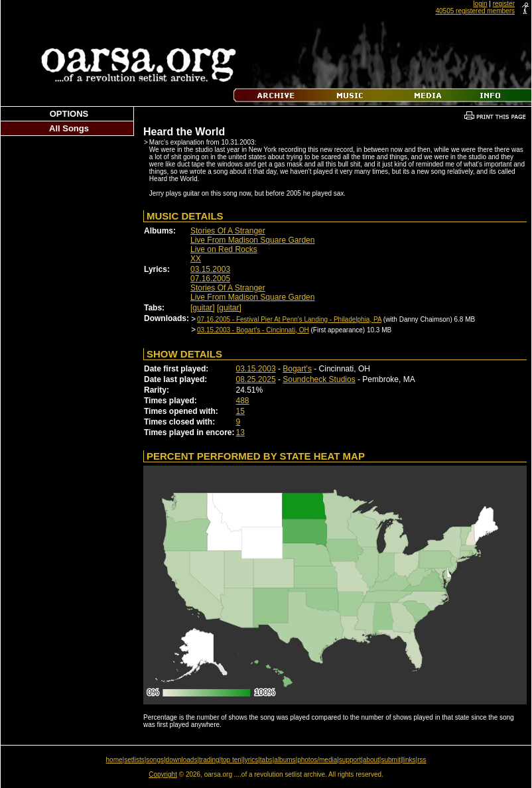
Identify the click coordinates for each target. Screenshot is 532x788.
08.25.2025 (256, 379)
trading (209, 760)
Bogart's (297, 369)
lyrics (250, 760)
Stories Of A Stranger (228, 231)
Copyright (163, 774)
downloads (182, 760)
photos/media (317, 760)
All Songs (69, 128)
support (350, 760)
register (504, 4)
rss (422, 760)
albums (285, 760)
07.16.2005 (210, 279)
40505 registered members (475, 11)
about (371, 760)
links (409, 760)
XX (196, 259)
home (114, 760)
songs (155, 760)
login (480, 4)
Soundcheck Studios (319, 379)
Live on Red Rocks (224, 249)
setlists (134, 760)
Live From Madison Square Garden (252, 240)
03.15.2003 (210, 269)
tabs (266, 760)
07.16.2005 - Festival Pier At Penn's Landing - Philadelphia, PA (289, 319)
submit (390, 760)
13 (240, 432)
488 (243, 401)
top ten (231, 760)
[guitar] (203, 308)
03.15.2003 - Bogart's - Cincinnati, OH (253, 330)
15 (240, 411)
